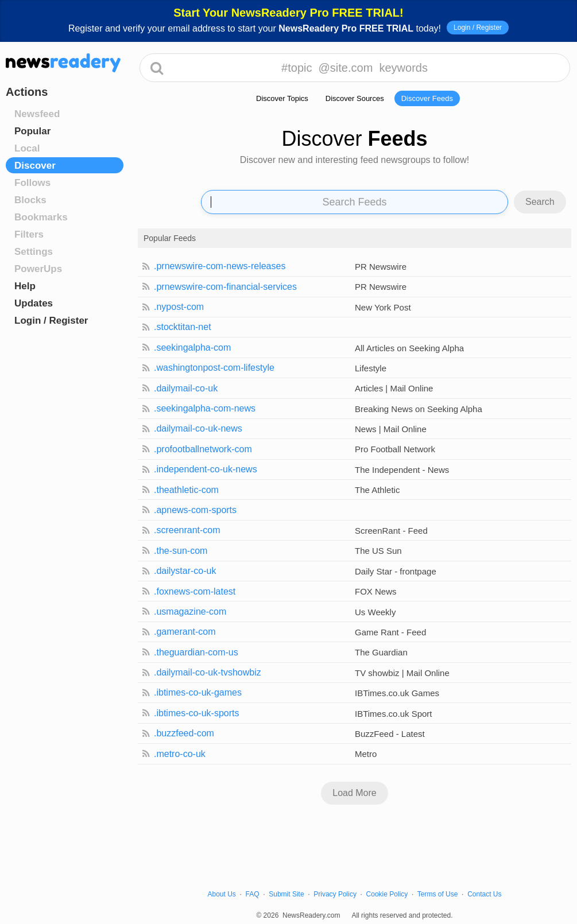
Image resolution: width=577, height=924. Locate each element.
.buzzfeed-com (184, 733)
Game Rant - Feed (390, 632)
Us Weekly (375, 612)
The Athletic (377, 490)
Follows (32, 183)
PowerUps (38, 269)
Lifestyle (371, 368)
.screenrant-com (187, 530)
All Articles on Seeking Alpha (409, 348)
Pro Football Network (395, 449)
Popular (32, 131)
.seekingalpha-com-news (205, 408)
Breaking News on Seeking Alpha (419, 409)
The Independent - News (402, 470)
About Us (222, 894)
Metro (366, 754)
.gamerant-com (185, 632)
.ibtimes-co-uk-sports (196, 713)
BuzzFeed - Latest (390, 734)
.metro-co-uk (180, 754)
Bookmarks (41, 217)
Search (540, 202)
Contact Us (484, 894)
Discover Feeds (427, 98)
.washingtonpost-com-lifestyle (214, 368)
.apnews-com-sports (195, 510)
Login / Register (478, 28)
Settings (34, 252)
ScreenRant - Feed (391, 531)
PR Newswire (381, 267)
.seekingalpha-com (192, 348)
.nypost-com (179, 307)
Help (25, 286)
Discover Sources (355, 98)
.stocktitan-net (183, 327)
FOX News (376, 591)
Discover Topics (282, 98)
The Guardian (381, 652)
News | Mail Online (391, 429)
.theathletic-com (186, 490)
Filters (29, 234)
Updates (34, 303)
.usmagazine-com (190, 612)
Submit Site (286, 894)
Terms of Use (438, 894)
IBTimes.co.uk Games (397, 693)
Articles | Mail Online (394, 388)
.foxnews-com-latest (195, 591)
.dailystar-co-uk (185, 571)
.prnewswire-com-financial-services (225, 287)
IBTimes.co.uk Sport (394, 714)
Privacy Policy (335, 894)
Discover (35, 166)
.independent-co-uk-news (206, 469)
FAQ (253, 894)
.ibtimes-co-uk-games (198, 692)
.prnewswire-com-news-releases (220, 266)
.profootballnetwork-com (203, 449)
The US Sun (378, 551)
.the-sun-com (181, 551)
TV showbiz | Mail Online (402, 673)
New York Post (383, 307)
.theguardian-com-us (196, 652)
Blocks (30, 200)
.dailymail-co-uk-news (198, 428)
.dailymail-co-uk (186, 388)
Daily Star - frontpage (396, 571)
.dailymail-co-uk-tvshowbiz (208, 672)
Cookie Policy (387, 894)
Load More (355, 793)
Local (27, 148)
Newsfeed (37, 114)
